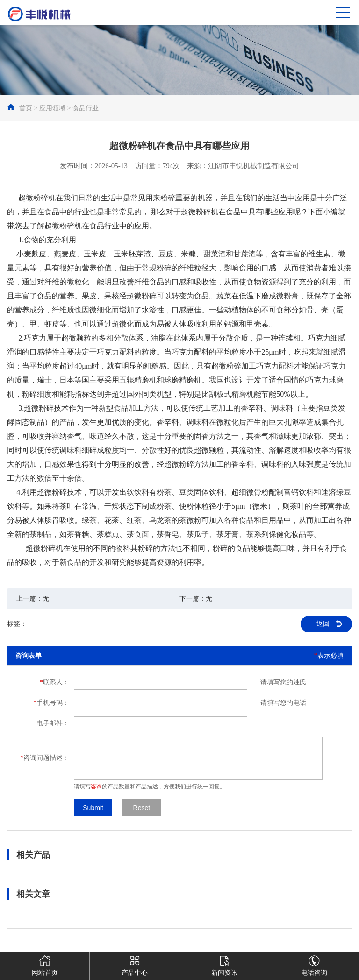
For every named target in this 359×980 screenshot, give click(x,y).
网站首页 (45, 964)
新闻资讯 (224, 964)
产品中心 (135, 964)
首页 (26, 108)
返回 (323, 624)
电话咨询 (314, 964)
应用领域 (52, 108)
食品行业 (86, 108)
